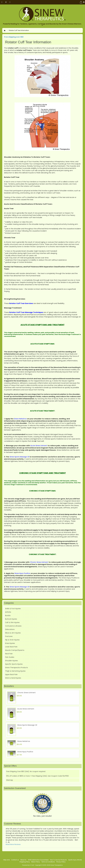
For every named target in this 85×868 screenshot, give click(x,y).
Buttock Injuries (11, 619)
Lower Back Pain (11, 647)
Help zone (6, 860)
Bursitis (8, 616)
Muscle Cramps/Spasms (15, 650)
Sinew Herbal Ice (24, 741)
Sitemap (10, 780)
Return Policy (36, 862)
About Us (23, 860)
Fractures (9, 636)
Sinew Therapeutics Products (16, 668)
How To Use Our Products (58, 860)
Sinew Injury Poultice (25, 752)
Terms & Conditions (48, 862)
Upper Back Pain (11, 674)
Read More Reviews (13, 844)
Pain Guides (10, 657)
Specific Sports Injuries (14, 664)
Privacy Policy (61, 862)
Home (5, 30)
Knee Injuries (10, 643)
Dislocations (10, 629)
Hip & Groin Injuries (12, 640)
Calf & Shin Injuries (12, 622)
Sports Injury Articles (75, 860)
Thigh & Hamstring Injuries (15, 671)
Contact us (15, 860)
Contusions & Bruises (13, 626)
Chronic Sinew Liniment (26, 693)
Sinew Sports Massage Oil (27, 725)
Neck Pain (9, 654)
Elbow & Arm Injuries (13, 633)
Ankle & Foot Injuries (13, 609)
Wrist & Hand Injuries (13, 678)
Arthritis (8, 612)
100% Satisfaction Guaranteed (38, 860)
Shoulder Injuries (11, 661)
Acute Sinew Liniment (26, 709)
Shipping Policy (25, 862)
